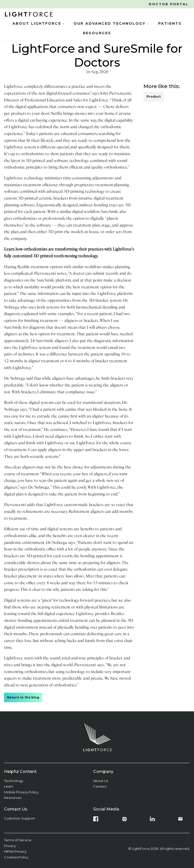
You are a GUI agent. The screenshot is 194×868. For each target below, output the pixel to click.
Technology (14, 781)
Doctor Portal (168, 4)
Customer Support (19, 818)
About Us (101, 781)
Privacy (10, 846)
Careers (100, 786)
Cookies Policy (16, 857)
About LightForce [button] (40, 23)
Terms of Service (18, 840)
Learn (9, 786)
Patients (170, 23)
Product (154, 96)
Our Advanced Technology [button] (113, 23)
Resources (97, 33)
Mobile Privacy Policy (21, 792)
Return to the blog (23, 697)
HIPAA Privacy (15, 851)
